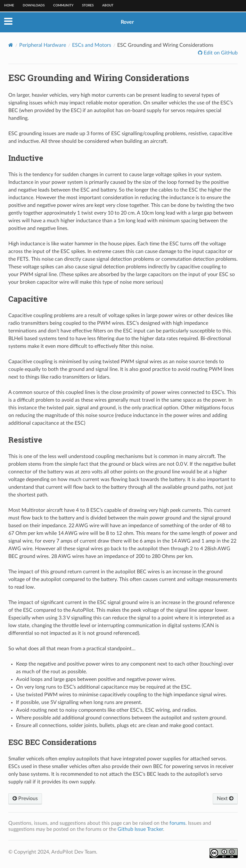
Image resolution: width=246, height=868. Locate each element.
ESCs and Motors (92, 45)
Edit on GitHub (220, 53)
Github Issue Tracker (140, 829)
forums (177, 823)
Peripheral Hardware (43, 45)
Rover (127, 22)
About (108, 5)
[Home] (11, 45)
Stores (88, 5)
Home (9, 5)
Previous (25, 798)
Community (63, 5)
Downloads (34, 5)
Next (225, 798)
